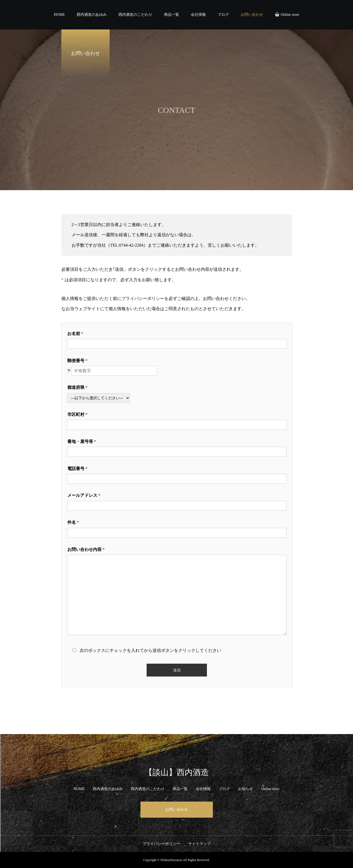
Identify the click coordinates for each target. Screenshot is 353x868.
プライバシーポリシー (143, 298)
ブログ (223, 15)
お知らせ (246, 789)
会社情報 (198, 15)
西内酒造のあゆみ (92, 15)
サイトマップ (199, 844)
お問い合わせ (252, 15)
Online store (290, 15)
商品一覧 (172, 15)
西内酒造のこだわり (135, 15)
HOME (59, 15)
